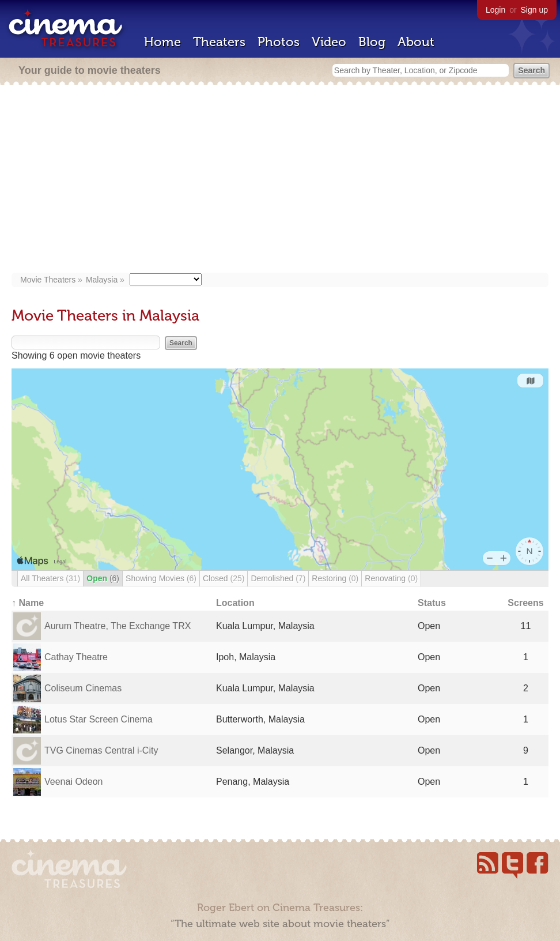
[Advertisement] (280, 180)
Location (235, 603)
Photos (279, 42)
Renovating (391, 578)
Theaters (219, 42)
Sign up (534, 10)
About (416, 42)
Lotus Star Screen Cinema (99, 719)
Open (103, 578)
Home (162, 42)
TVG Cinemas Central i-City (101, 750)
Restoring (335, 578)
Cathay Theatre (76, 657)
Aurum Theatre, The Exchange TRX (118, 626)
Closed (224, 578)
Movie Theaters (48, 280)
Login (495, 10)
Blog (372, 42)
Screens (525, 603)
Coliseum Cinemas (83, 688)
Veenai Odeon (73, 782)
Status (432, 603)
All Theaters (50, 578)
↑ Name (28, 603)
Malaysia (102, 280)
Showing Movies (161, 578)
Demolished (278, 578)
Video (329, 42)
